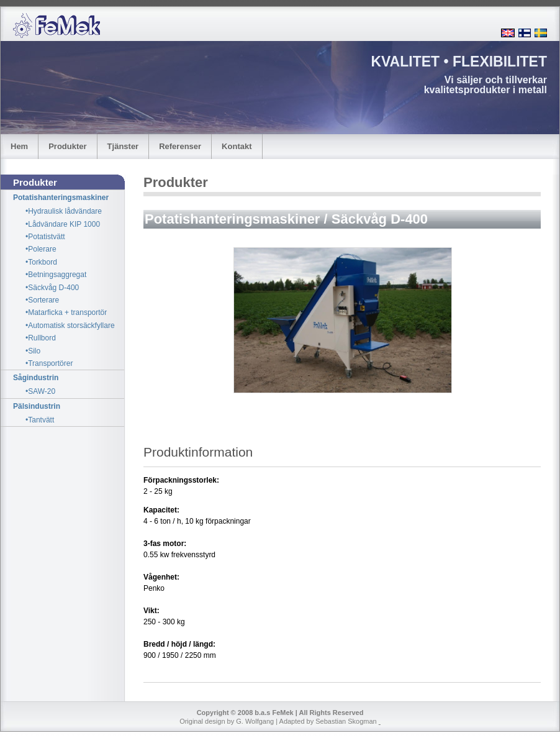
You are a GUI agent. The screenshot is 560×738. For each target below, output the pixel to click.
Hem (19, 146)
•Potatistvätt (45, 237)
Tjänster (123, 146)
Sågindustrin (36, 378)
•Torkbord (41, 262)
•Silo (33, 351)
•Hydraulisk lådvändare (64, 211)
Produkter (67, 146)
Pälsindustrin (37, 406)
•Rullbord (41, 338)
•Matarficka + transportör (66, 312)
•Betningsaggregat (56, 275)
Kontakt (237, 146)
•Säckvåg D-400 (52, 288)
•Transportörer (49, 363)
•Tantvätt (40, 420)
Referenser (180, 146)
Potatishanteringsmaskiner (61, 198)
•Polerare (41, 249)
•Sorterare (42, 300)
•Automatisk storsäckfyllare (70, 326)
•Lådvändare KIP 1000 (63, 224)
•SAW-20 (40, 391)
